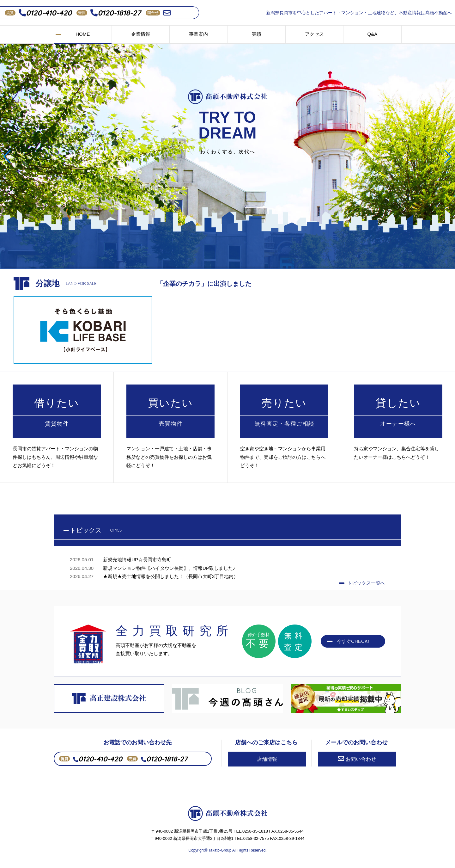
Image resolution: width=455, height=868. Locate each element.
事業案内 (198, 34)
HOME (83, 34)
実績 (257, 34)
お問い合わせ (357, 759)
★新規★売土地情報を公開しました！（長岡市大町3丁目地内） (171, 576)
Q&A (372, 34)
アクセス (314, 34)
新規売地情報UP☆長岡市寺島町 (137, 560)
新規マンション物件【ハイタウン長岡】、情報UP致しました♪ (169, 568)
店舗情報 (267, 759)
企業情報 (141, 34)
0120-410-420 (45, 13)
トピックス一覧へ (366, 583)
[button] (7, 157)
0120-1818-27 (115, 13)
